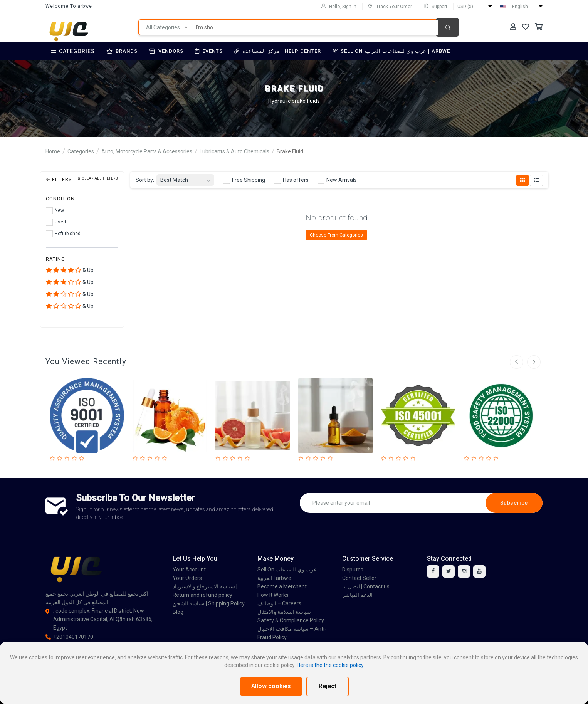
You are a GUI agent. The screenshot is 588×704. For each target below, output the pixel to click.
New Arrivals (337, 180)
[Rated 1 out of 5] (53, 459)
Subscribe (514, 503)
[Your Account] (513, 27)
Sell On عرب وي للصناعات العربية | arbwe (391, 51)
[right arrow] (534, 362)
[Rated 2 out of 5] (61, 459)
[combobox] (185, 178)
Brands (122, 51)
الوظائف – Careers (279, 603)
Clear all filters (98, 179)
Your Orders (187, 578)
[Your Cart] (539, 27)
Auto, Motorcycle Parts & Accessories (147, 151)
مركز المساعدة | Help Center (278, 51)
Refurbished (63, 234)
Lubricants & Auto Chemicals (234, 151)
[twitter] (449, 571)
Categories (73, 51)
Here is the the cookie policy (330, 665)
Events (209, 51)
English (520, 7)
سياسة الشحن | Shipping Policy (209, 603)
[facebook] (433, 571)
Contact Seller (359, 578)
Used (56, 222)
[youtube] (479, 571)
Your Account (189, 570)
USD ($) (465, 7)
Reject (328, 686)
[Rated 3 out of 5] (68, 459)
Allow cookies (271, 686)
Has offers (291, 180)
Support (436, 7)
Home (53, 151)
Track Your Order (390, 7)
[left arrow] (517, 362)
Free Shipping (244, 180)
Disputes (353, 570)
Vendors (166, 51)
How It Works (273, 595)
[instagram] (464, 571)
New (55, 211)
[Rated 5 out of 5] (83, 459)
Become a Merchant (282, 586)
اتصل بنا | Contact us (366, 586)
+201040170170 (69, 637)
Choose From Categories (336, 235)
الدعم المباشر (357, 595)
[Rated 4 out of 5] (75, 459)
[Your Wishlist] (526, 27)
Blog (178, 612)
